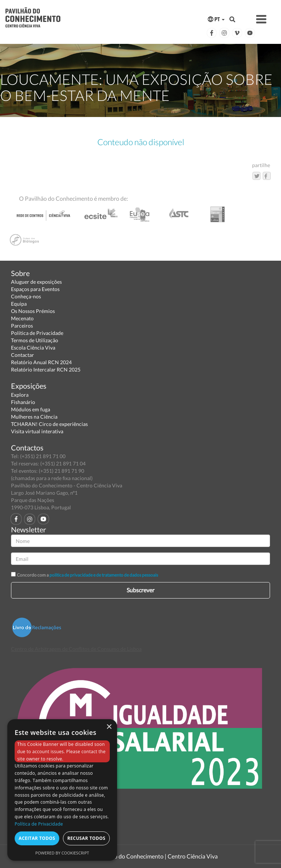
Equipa (19, 304)
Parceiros (22, 326)
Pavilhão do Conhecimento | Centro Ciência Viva (157, 856)
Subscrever (140, 590)
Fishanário (23, 402)
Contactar (23, 355)
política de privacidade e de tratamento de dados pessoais (104, 575)
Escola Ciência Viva (33, 348)
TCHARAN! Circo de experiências (49, 424)
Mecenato (22, 318)
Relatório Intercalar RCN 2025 (46, 369)
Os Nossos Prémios (33, 311)
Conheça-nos (26, 296)
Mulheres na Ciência (34, 417)
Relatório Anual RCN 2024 (41, 362)
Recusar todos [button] (86, 838)
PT (216, 19)
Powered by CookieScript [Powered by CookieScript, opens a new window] (62, 853)
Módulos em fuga (31, 409)
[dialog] (62, 790)
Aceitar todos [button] (37, 838)
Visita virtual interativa (37, 431)
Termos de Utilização (35, 340)
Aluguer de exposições (36, 282)
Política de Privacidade (37, 333)
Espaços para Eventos (35, 289)
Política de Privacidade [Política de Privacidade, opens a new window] (39, 824)
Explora (20, 395)
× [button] (109, 727)
